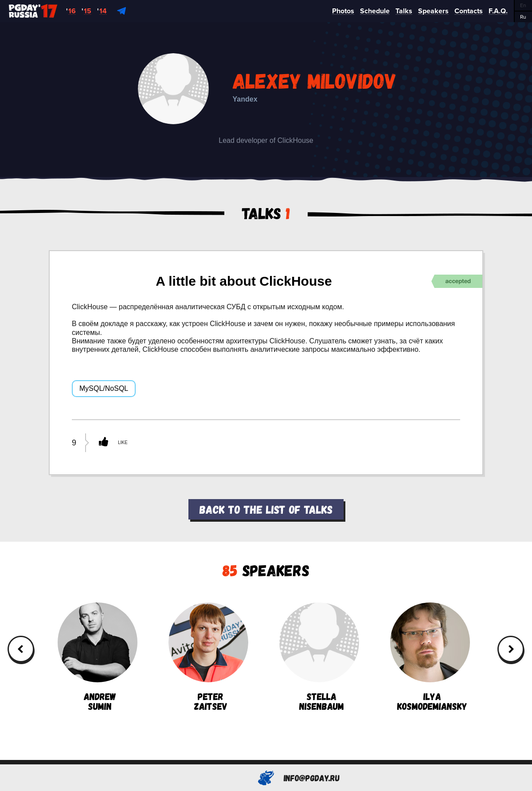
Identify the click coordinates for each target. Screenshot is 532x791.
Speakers (266, 570)
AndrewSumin (98, 657)
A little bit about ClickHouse (244, 281)
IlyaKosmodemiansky (430, 657)
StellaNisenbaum (319, 657)
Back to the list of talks (266, 509)
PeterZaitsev (208, 657)
